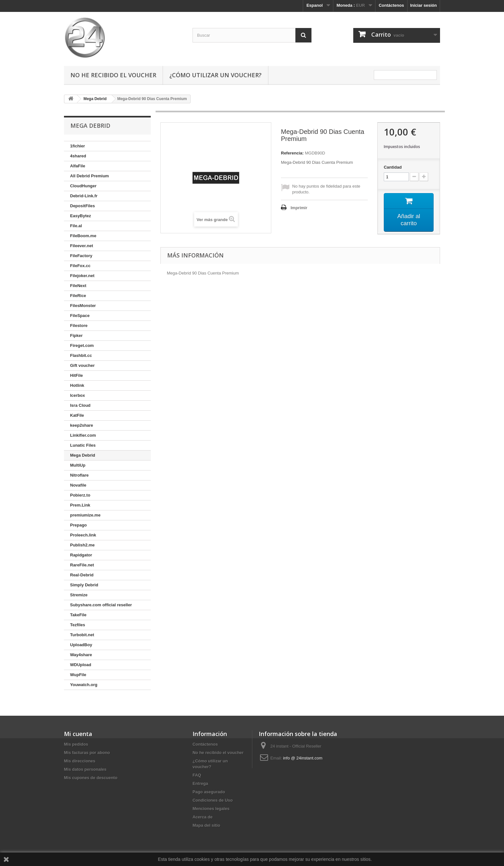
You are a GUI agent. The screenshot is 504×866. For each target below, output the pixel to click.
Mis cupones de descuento (91, 778)
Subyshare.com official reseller (101, 605)
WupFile (78, 675)
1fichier (77, 146)
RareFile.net (82, 565)
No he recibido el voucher (113, 75)
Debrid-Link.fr (84, 196)
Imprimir (299, 208)
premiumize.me (85, 515)
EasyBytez (81, 216)
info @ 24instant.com (303, 758)
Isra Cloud (80, 405)
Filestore (79, 326)
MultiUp (78, 465)
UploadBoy (81, 645)
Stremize (79, 595)
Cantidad (393, 167)
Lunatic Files (83, 445)
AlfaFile (78, 166)
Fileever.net (82, 246)
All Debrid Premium (90, 176)
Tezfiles (78, 625)
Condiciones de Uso (213, 800)
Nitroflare (79, 475)
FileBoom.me (83, 236)
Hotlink (77, 385)
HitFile (76, 375)
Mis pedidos (76, 744)
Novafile (78, 485)
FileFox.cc (80, 266)
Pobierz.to (80, 495)
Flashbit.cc (81, 355)
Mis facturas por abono (87, 753)
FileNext (78, 286)
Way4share (81, 655)
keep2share (82, 425)
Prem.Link (80, 505)
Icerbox (77, 395)
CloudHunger (83, 186)
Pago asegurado (209, 792)
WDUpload (81, 665)
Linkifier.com (83, 435)
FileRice (78, 296)
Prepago (78, 525)
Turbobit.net (82, 635)
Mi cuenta (78, 734)
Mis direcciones (80, 761)
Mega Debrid (83, 455)
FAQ (197, 775)
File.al (76, 226)
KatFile (77, 415)
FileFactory (81, 256)
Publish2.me (82, 545)
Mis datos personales (85, 769)
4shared (78, 156)
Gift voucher (82, 365)
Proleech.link (83, 535)
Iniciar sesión (423, 5)
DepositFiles (82, 206)
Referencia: (292, 153)
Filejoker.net (82, 276)
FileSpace (80, 316)
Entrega (200, 783)
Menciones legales (211, 809)
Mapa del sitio (206, 825)
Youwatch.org (84, 685)
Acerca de (203, 817)
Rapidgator (81, 555)
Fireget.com (82, 345)
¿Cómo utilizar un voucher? (216, 75)
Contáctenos (391, 5)
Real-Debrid (82, 575)
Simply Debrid (84, 585)
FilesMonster (83, 306)
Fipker (76, 335)
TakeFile (78, 615)
